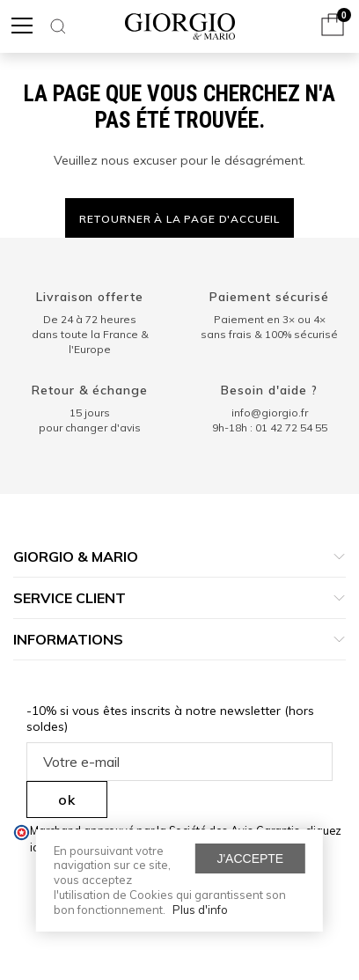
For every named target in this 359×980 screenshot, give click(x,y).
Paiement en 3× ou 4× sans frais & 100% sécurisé (269, 327)
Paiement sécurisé (269, 297)
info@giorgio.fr (270, 413)
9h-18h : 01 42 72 (270, 427)
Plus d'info (200, 910)
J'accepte (250, 858)
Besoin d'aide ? (269, 390)
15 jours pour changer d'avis (90, 420)
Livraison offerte (90, 297)
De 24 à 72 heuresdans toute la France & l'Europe (90, 334)
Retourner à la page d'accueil (179, 219)
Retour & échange (90, 390)
